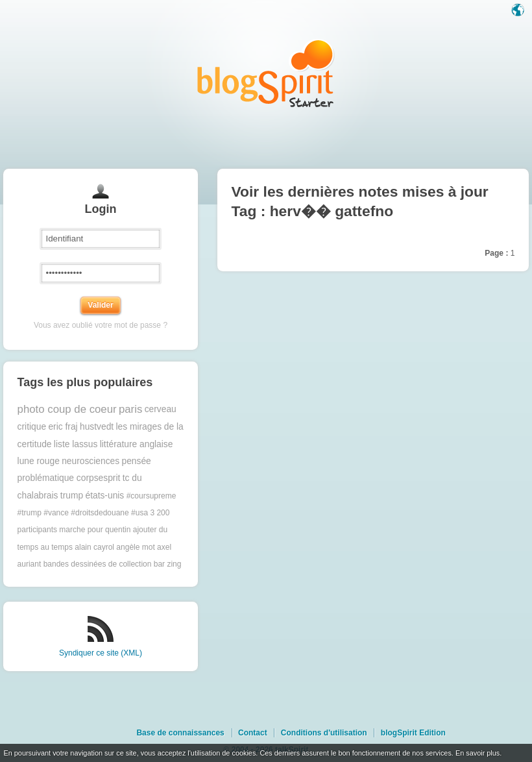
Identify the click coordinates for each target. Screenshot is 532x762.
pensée (136, 461)
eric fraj (63, 427)
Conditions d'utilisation (324, 733)
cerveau (161, 409)
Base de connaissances (180, 733)
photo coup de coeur (67, 409)
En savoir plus (478, 753)
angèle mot (135, 547)
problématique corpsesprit (69, 478)
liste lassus (76, 444)
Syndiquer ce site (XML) (101, 653)
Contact (253, 733)
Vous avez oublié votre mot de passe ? (101, 325)
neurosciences (91, 461)
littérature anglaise (137, 444)
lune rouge (39, 461)
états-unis (104, 496)
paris (130, 409)
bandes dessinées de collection (98, 564)
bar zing (168, 564)
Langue (519, 11)
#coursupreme (151, 496)
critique (32, 427)
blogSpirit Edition (413, 733)
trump (72, 496)
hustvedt (97, 427)
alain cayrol (94, 547)
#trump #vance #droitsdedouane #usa (83, 513)
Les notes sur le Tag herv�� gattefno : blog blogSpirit (266, 73)
